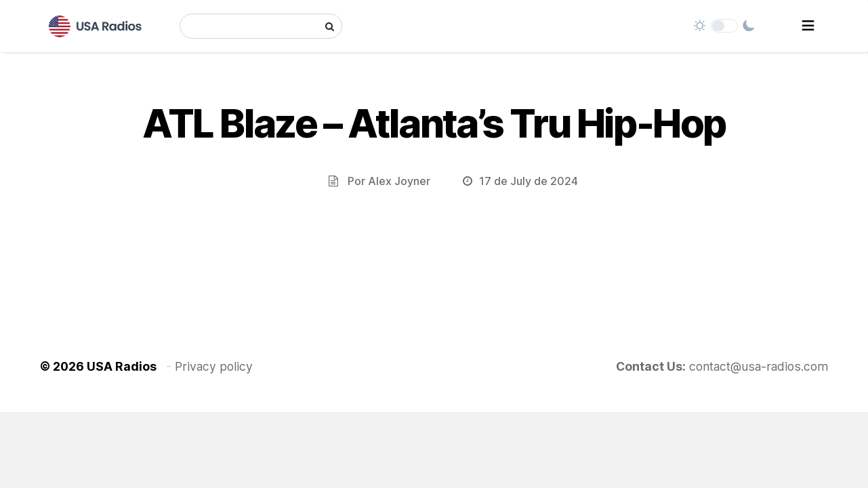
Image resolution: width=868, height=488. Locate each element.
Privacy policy (214, 366)
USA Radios (122, 366)
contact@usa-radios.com (759, 366)
